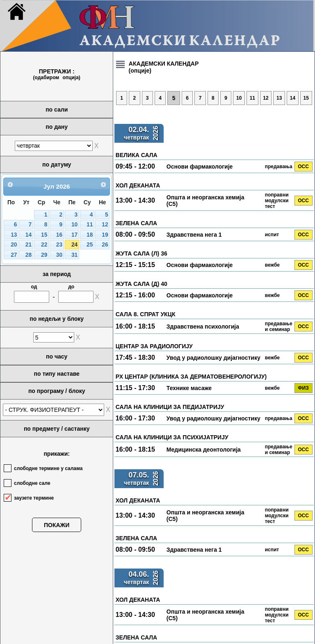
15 (44, 235)
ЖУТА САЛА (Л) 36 (142, 253)
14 (29, 235)
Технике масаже (189, 388)
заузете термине (34, 498)
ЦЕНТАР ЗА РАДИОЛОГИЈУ (154, 346)
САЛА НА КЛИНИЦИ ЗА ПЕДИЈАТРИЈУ (170, 407)
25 (90, 245)
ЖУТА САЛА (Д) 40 (142, 284)
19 (105, 235)
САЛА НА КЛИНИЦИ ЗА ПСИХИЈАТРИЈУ (172, 437)
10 (74, 225)
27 (14, 255)
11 (90, 225)
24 (74, 245)
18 (90, 235)
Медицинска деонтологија (204, 450)
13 (14, 235)
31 (74, 255)
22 (44, 245)
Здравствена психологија (203, 327)
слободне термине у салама (48, 468)
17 (74, 235)
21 (29, 245)
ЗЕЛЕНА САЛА (136, 223)
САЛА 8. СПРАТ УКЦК (146, 314)
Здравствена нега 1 (194, 235)
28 (29, 255)
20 (14, 245)
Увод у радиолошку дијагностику (213, 358)
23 (59, 245)
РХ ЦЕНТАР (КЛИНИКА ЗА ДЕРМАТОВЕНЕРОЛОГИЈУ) (191, 377)
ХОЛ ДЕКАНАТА (138, 185)
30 (59, 255)
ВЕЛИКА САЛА (137, 155)
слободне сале (32, 483)
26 (105, 245)
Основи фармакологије (200, 167)
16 (59, 235)
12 (105, 225)
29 (44, 255)
